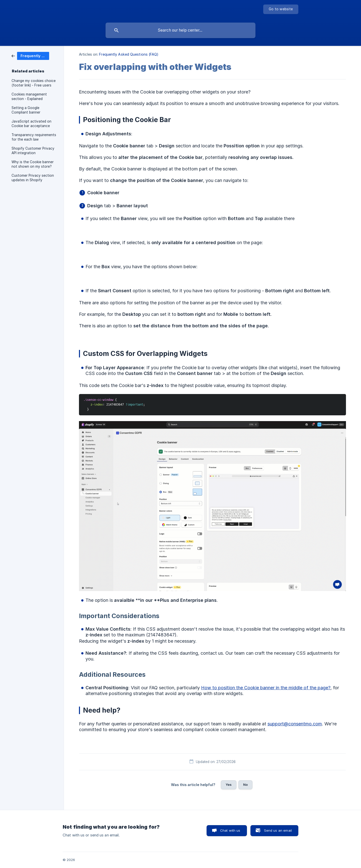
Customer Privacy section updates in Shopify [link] (33, 178)
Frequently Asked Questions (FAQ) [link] (129, 54)
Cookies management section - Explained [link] (29, 97)
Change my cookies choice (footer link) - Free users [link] (34, 83)
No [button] (245, 785)
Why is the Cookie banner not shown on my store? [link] (33, 164)
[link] (30, 56)
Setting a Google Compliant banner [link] (26, 110)
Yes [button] (229, 785)
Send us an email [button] (278, 830)
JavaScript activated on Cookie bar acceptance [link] (31, 124)
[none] (281, 9)
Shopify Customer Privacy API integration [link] (33, 151)
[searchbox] (180, 30)
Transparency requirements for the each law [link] (34, 137)
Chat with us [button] (230, 830)
